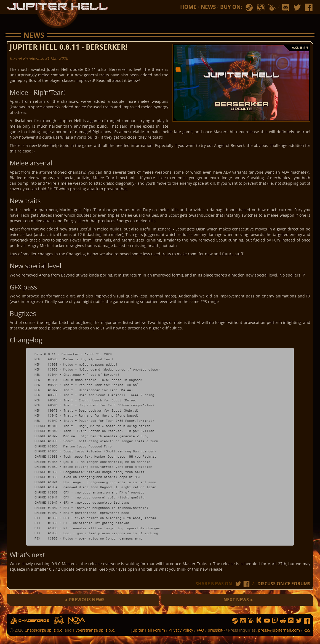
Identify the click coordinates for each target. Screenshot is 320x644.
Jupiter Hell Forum (148, 630)
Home (188, 7)
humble (272, 8)
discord (286, 8)
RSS (307, 630)
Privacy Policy (181, 630)
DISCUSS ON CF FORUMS (284, 584)
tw (297, 8)
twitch (275, 621)
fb (309, 8)
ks (259, 621)
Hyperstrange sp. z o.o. (94, 630)
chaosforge (30, 621)
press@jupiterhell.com (279, 630)
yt (267, 621)
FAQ (200, 630)
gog (261, 8)
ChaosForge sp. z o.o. (44, 630)
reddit (283, 621)
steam (249, 8)
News (208, 7)
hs (59, 621)
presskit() (216, 630)
